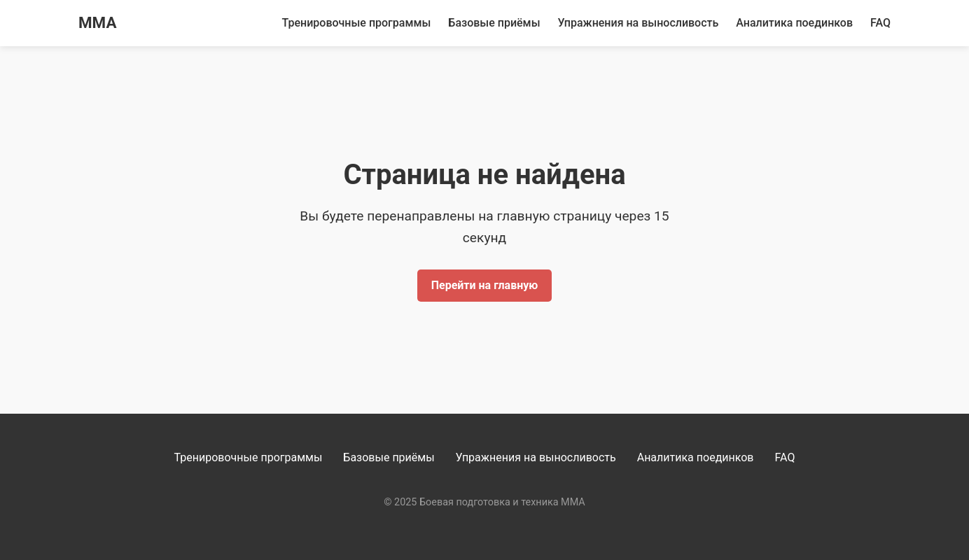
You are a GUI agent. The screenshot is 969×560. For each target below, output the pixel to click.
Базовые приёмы (494, 23)
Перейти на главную (485, 285)
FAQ (880, 23)
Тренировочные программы (357, 23)
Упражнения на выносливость (639, 23)
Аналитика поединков (794, 23)
